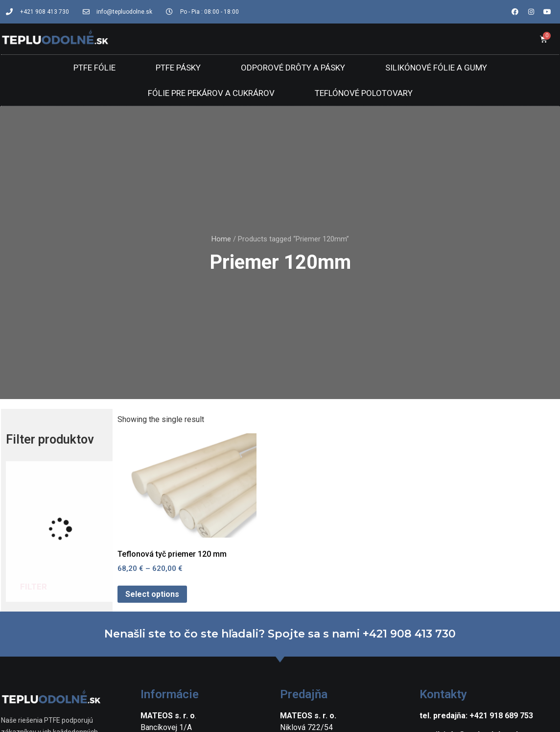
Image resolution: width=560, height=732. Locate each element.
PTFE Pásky (178, 68)
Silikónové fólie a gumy (436, 68)
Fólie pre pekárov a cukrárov (211, 93)
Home (221, 239)
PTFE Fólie (94, 68)
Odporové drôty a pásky (293, 68)
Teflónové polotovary (364, 93)
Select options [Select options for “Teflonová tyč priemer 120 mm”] (152, 594)
